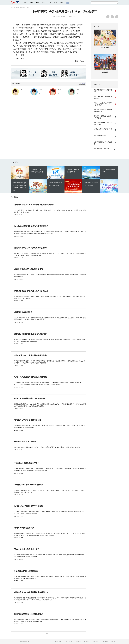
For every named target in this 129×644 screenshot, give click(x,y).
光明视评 (23, 8)
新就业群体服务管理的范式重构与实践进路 (31, 291)
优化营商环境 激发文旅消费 (25, 442)
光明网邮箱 (105, 641)
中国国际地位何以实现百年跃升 (27, 463)
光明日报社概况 (58, 641)
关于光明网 (69, 641)
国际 (31, 3)
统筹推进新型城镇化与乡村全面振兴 (29, 614)
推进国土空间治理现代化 (24, 312)
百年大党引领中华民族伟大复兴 (27, 549)
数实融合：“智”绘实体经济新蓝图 (28, 420)
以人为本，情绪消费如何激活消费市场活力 (31, 226)
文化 (50, 3)
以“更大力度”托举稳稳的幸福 (103, 129)
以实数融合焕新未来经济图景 (26, 571)
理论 (44, 3)
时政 (25, 3)
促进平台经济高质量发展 (24, 528)
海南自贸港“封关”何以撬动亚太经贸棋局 (30, 248)
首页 (12, 8)
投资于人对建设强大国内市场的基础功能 (30, 377)
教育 (62, 3)
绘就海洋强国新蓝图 (100, 136)
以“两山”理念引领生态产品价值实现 (29, 506)
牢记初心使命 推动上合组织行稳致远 (29, 485)
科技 (56, 3)
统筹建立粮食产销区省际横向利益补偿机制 (31, 592)
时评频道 (17, 8)
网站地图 (114, 641)
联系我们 (87, 641)
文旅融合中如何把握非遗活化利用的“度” (30, 334)
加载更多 (48, 634)
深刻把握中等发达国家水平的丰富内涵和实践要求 (34, 205)
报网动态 (78, 641)
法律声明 (95, 641)
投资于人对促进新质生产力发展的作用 (30, 398)
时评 (37, 3)
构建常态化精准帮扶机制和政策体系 (29, 269)
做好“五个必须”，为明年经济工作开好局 (30, 355)
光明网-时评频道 (61, 17)
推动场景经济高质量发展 (101, 149)
